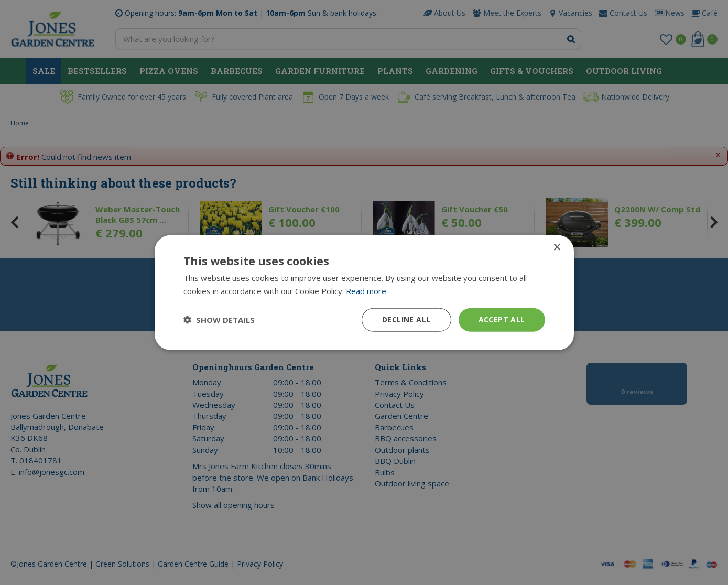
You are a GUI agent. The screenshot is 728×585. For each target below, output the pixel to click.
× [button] (557, 248)
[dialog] (364, 292)
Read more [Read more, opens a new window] (366, 291)
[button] (219, 320)
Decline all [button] (406, 319)
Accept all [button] (502, 319)
